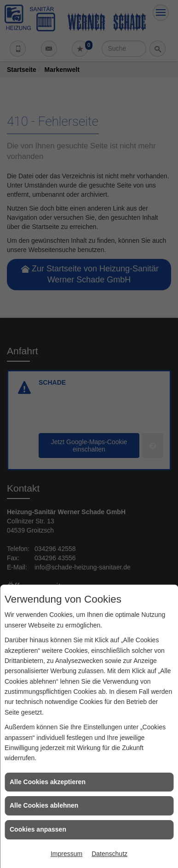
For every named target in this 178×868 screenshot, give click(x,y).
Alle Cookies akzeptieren (48, 782)
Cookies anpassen (38, 829)
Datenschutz (109, 854)
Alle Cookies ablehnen (44, 805)
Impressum (66, 854)
